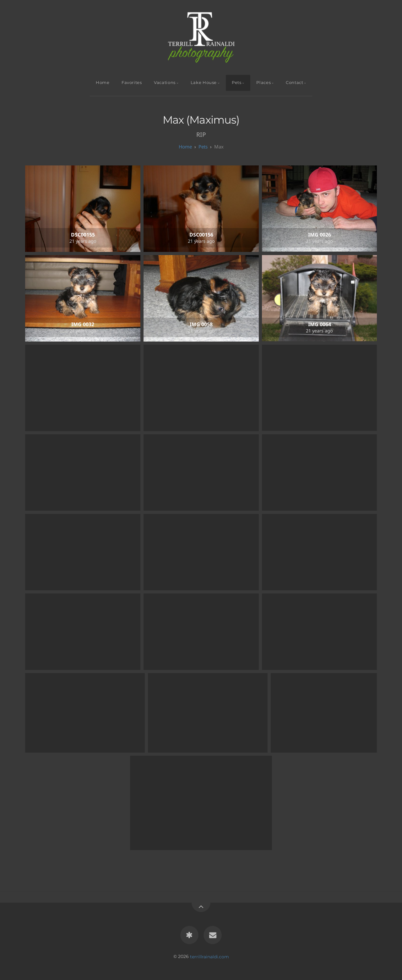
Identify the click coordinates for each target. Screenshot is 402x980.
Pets (237, 83)
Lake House (204, 83)
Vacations (165, 83)
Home (103, 83)
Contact (294, 83)
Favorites (132, 83)
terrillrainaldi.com (209, 956)
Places (263, 83)
